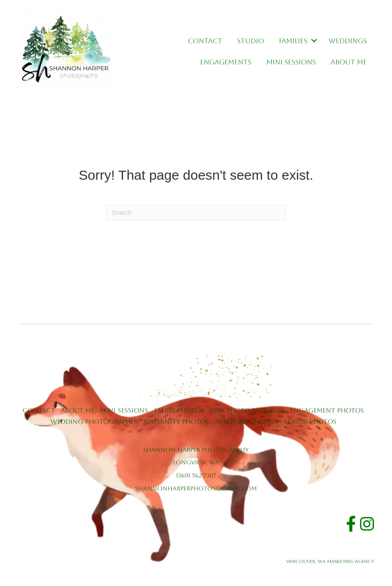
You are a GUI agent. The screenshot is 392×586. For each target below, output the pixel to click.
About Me (349, 62)
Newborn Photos (246, 422)
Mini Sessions (291, 62)
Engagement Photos (327, 410)
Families (293, 41)
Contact (205, 41)
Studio (251, 41)
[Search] (196, 213)
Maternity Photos (176, 422)
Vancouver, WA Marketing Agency (330, 561)
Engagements (226, 62)
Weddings (348, 41)
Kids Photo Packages (247, 410)
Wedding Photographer (94, 422)
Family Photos (179, 410)
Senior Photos (310, 422)
